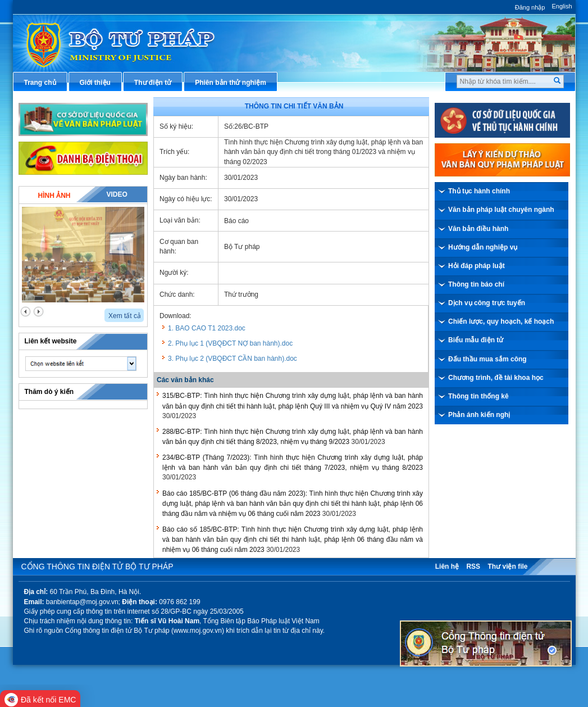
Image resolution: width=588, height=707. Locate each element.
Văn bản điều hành (478, 229)
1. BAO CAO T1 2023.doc (207, 328)
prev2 (26, 312)
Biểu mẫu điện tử (476, 340)
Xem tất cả (125, 316)
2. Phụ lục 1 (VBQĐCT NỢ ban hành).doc (230, 343)
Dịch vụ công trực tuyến (487, 303)
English (562, 6)
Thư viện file (507, 566)
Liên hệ (447, 566)
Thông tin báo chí (476, 284)
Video (117, 194)
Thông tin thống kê (478, 396)
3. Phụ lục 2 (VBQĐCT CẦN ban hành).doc (233, 359)
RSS (473, 566)
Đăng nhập (530, 7)
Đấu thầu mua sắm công (487, 359)
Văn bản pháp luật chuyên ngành (501, 210)
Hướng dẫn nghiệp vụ (483, 247)
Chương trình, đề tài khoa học (496, 378)
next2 (38, 312)
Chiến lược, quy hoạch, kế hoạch (501, 321)
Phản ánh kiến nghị (479, 415)
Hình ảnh (54, 196)
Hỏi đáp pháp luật (477, 266)
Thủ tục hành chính (479, 191)
